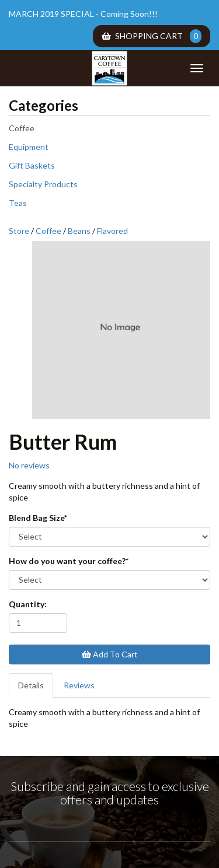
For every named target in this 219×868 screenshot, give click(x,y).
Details (31, 685)
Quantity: (28, 604)
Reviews (79, 685)
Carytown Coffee (110, 68)
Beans (79, 231)
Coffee (22, 128)
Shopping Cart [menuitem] (152, 36)
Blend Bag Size (38, 518)
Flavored (112, 231)
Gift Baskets (32, 165)
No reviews (29, 465)
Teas (18, 203)
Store (19, 231)
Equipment (29, 147)
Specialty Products (43, 184)
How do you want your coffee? (69, 561)
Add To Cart (110, 654)
